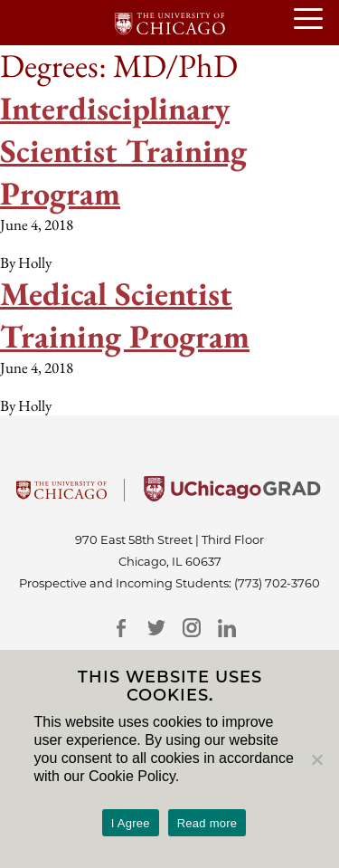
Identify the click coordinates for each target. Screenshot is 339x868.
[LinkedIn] (227, 628)
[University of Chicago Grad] (232, 496)
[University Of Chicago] (61, 496)
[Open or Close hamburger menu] (316, 20)
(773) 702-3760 (277, 583)
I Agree (131, 823)
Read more (207, 823)
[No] (316, 759)
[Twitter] (157, 628)
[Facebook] (122, 628)
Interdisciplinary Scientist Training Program (123, 151)
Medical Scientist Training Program (125, 315)
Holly (35, 262)
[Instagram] (192, 628)
